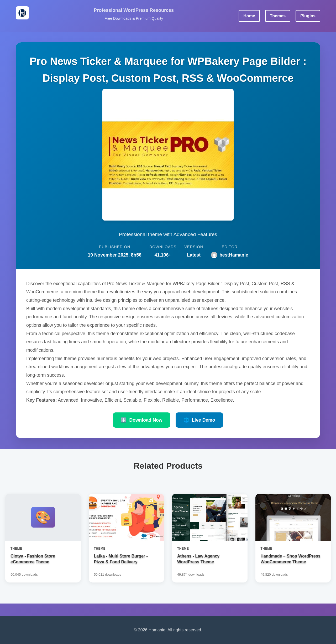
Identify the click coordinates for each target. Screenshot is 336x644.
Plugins (308, 16)
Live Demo (199, 420)
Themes (278, 16)
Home (249, 16)
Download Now (141, 420)
